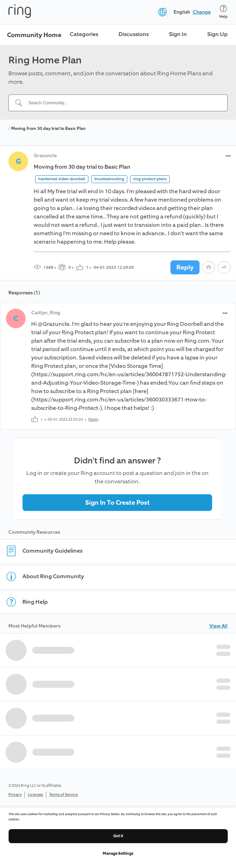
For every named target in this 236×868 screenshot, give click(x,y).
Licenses (35, 795)
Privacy (15, 795)
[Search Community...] (122, 103)
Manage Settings (118, 853)
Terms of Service (63, 795)
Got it (118, 836)
